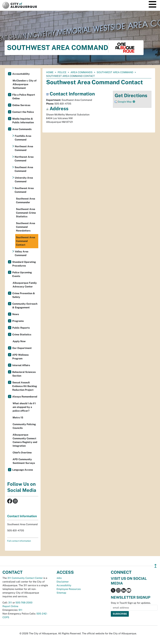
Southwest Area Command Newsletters (26, 227)
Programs (18, 321)
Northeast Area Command (24, 148)
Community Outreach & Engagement (25, 306)
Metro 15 (18, 418)
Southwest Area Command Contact (26, 241)
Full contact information (19, 541)
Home (50, 72)
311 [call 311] (10, 603)
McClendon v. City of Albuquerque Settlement (25, 84)
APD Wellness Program (20, 357)
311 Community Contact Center (25, 578)
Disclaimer (63, 582)
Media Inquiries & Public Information (23, 121)
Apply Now (19, 341)
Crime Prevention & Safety (24, 295)
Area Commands (82, 72)
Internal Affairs (21, 365)
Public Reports (21, 328)
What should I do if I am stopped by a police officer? (24, 407)
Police (62, 72)
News (16, 314)
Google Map (125, 102)
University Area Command (24, 180)
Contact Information (22, 516)
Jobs (59, 578)
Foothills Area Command (23, 138)
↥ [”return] (155, 566)
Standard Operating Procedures (24, 264)
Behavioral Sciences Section (24, 374)
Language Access (23, 470)
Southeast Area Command (24, 169)
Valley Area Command (22, 253)
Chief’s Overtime (22, 453)
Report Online (10, 606)
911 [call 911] (20, 610)
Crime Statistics (22, 335)
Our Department (22, 348)
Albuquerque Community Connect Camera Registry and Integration (25, 440)
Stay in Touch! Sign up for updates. (131, 603)
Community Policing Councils (24, 426)
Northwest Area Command (24, 159)
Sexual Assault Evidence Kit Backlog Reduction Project (25, 386)
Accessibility (64, 585)
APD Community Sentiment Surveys (24, 461)
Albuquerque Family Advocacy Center (25, 285)
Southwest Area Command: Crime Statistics (26, 213)
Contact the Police (23, 112)
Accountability (21, 74)
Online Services (21, 105)
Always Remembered (25, 397)
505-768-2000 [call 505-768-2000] (24, 603)
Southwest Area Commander (26, 201)
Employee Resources (69, 589)
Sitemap (61, 593)
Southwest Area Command (115, 72)
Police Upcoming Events (22, 274)
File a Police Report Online (24, 97)
